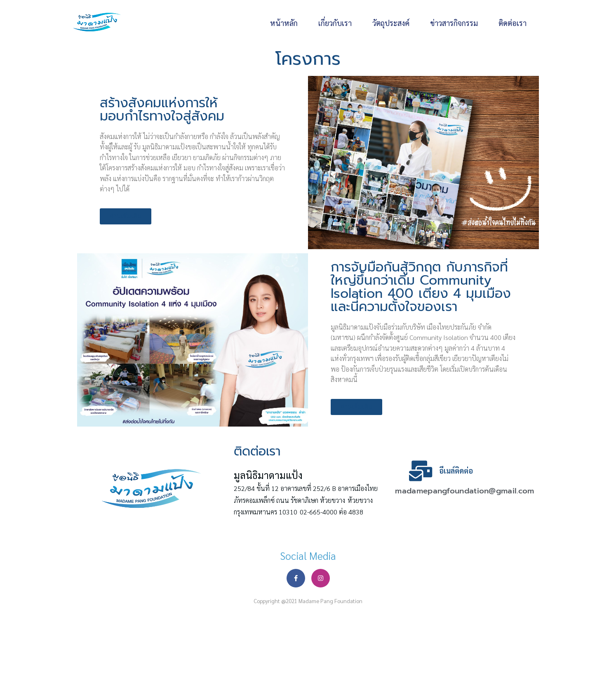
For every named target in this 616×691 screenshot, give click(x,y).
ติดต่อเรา (513, 23)
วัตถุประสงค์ (391, 23)
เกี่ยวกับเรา (335, 23)
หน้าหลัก (284, 23)
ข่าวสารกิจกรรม (454, 23)
